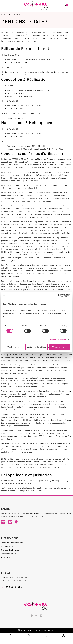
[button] (5, 6)
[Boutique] (10, 636)
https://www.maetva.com (22, 96)
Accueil (4, 14)
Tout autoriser (59, 347)
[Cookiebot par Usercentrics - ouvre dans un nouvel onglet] (60, 295)
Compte (64, 642)
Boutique (10, 642)
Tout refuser (14, 347)
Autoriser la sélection (37, 347)
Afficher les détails (58, 340)
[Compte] (63, 636)
